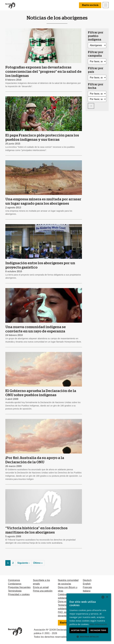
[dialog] (89, 617)
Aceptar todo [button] (78, 630)
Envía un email (41, 587)
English (87, 584)
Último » (38, 563)
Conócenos (14, 580)
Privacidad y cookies (19, 594)
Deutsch (87, 580)
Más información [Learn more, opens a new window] (98, 624)
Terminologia (15, 591)
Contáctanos (15, 584)
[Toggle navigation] (106, 5)
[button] (89, 637)
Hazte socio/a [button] (90, 5)
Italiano (87, 591)
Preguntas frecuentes (19, 587)
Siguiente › (23, 563)
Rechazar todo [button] (98, 630)
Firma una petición (43, 591)
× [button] (107, 597)
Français (87, 587)
